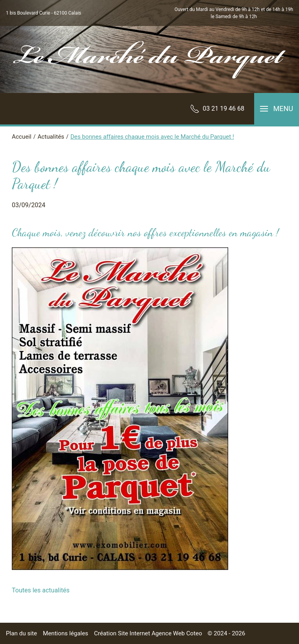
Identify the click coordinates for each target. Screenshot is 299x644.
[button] (277, 109)
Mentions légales (66, 633)
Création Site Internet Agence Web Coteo (148, 633)
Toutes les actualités (41, 590)
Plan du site (21, 633)
